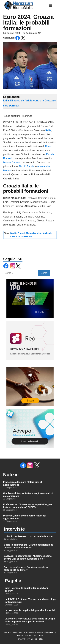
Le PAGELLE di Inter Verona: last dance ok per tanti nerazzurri (31, 601)
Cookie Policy (37, 639)
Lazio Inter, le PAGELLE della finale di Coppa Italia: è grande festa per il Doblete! (30, 620)
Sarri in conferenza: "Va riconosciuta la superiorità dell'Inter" (26, 568)
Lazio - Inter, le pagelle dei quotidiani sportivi (30, 610)
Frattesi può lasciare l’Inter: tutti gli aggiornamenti (23, 483)
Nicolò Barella (27, 166)
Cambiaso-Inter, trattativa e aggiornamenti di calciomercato (28, 495)
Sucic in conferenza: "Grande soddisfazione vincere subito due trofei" (29, 546)
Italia (48, 130)
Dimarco (50, 146)
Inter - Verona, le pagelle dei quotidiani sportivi (26, 589)
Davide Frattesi (18, 233)
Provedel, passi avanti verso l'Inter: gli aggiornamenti (25, 517)
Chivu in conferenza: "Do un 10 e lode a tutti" (29, 536)
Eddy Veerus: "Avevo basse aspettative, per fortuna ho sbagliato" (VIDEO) (28, 506)
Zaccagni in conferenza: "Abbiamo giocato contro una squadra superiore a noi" (28, 557)
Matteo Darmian (12, 163)
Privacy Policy (23, 639)
